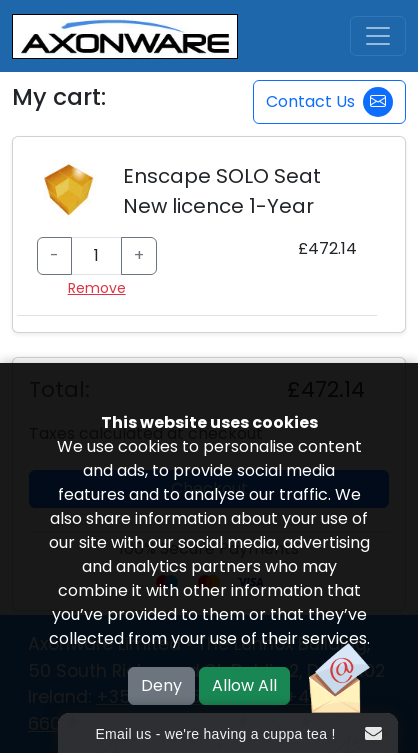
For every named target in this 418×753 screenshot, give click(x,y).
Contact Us (329, 102)
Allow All (244, 685)
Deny (161, 685)
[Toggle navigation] (378, 36)
